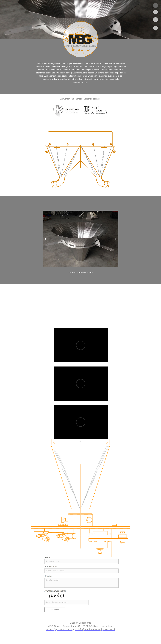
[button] (45, 239)
